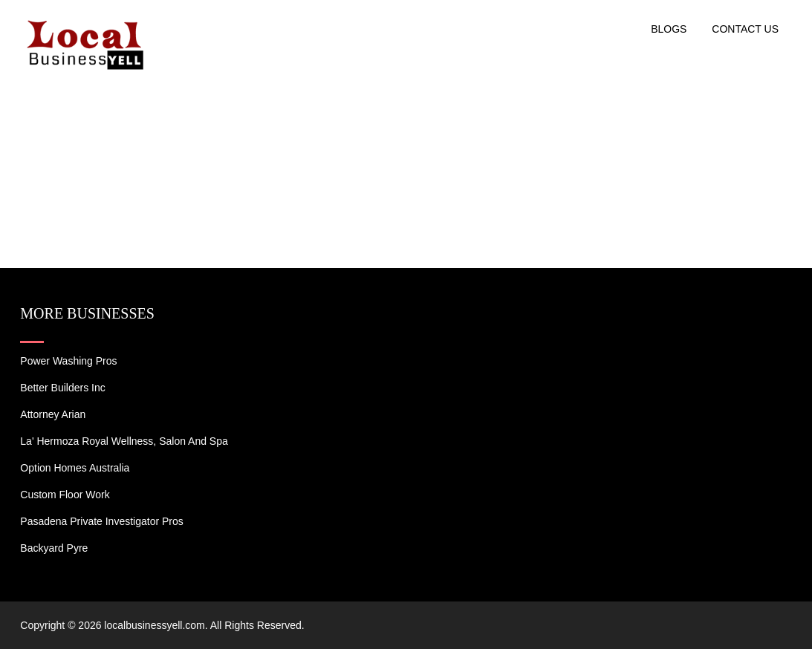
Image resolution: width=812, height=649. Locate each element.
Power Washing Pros (68, 361)
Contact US (745, 29)
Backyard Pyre (54, 548)
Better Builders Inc (62, 388)
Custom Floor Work (65, 495)
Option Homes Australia (75, 468)
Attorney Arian (53, 414)
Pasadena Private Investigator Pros (101, 521)
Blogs (669, 29)
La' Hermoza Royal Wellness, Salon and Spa (124, 441)
